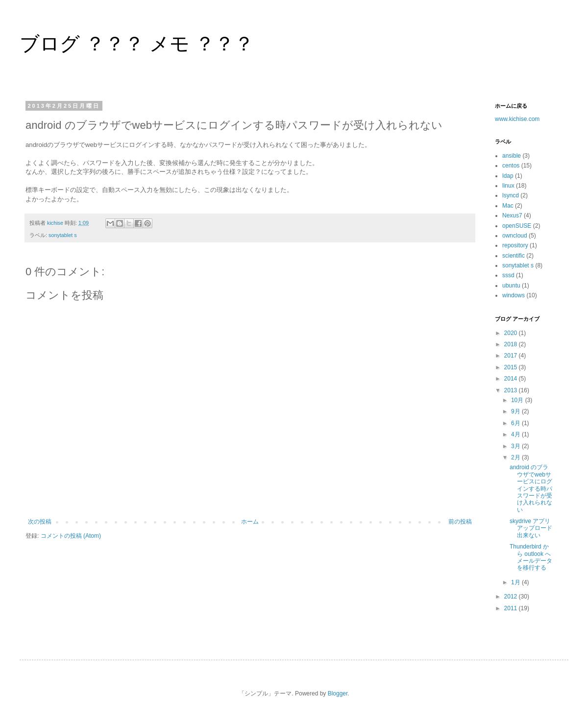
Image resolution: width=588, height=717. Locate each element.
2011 (512, 608)
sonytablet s (63, 235)
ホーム (250, 522)
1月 (516, 582)
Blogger (338, 693)
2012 (512, 597)
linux (508, 186)
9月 (516, 411)
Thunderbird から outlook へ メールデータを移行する (531, 557)
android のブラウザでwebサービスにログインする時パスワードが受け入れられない (531, 488)
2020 (512, 333)
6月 (516, 423)
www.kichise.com (517, 119)
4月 (516, 434)
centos (511, 166)
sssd (508, 275)
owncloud (515, 236)
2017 (512, 356)
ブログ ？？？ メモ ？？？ (137, 44)
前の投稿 (460, 522)
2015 (512, 367)
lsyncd (511, 195)
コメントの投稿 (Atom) (71, 536)
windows (514, 295)
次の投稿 (40, 522)
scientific (514, 256)
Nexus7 (512, 215)
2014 (512, 379)
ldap (508, 176)
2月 (516, 457)
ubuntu (511, 286)
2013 (512, 390)
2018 (512, 344)
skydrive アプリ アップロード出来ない (533, 528)
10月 (518, 400)
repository (515, 245)
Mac (508, 206)
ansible (512, 156)
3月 (516, 446)
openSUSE (517, 226)
